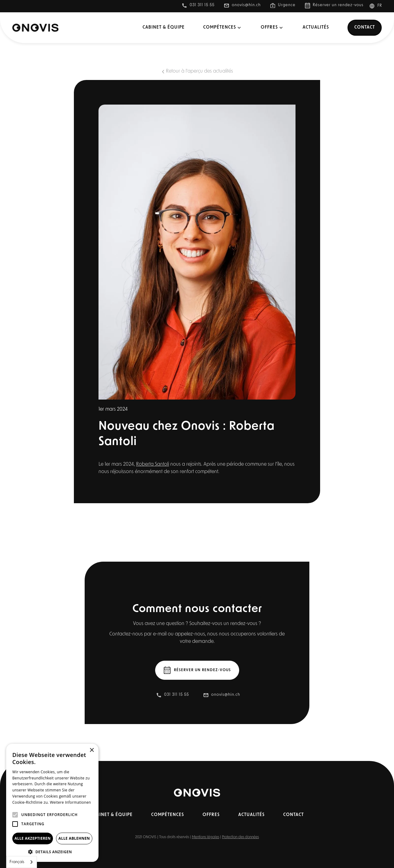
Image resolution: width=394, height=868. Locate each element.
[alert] (52, 803)
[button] (378, 6)
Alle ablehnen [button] (74, 838)
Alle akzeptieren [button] (33, 838)
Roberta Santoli (153, 464)
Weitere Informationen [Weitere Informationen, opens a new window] (70, 802)
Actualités (316, 28)
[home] (35, 28)
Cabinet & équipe (164, 28)
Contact (365, 28)
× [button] (92, 750)
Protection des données (240, 837)
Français (17, 862)
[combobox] (22, 862)
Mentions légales (205, 837)
